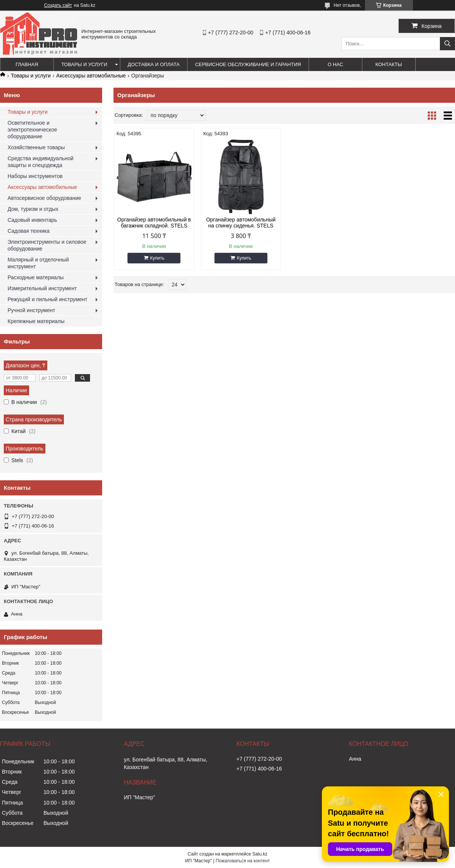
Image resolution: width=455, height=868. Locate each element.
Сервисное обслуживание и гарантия (248, 64)
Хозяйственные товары (36, 147)
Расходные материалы (36, 277)
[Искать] (447, 44)
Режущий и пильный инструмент (47, 299)
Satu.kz (260, 854)
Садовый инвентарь (32, 220)
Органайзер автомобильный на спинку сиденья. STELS (241, 223)
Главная (27, 64)
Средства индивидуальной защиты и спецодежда (40, 162)
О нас (335, 64)
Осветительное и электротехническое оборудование (32, 130)
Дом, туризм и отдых (33, 209)
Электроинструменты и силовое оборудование (47, 245)
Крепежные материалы (36, 321)
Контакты (389, 64)
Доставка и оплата (154, 64)
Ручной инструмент (31, 310)
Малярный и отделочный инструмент (38, 263)
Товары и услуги (84, 64)
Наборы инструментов (35, 176)
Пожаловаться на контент (243, 861)
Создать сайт (58, 5)
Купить (157, 258)
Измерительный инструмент (42, 288)
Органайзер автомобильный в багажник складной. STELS (154, 223)
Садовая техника (29, 231)
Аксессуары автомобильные (91, 76)
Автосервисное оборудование (44, 198)
